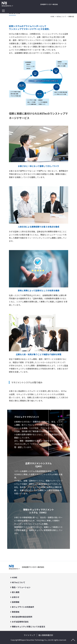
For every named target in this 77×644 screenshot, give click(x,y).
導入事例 (16, 592)
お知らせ (16, 597)
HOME (15, 577)
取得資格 (16, 612)
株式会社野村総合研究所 (22, 617)
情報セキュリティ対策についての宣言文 (29, 627)
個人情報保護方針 (46, 635)
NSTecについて (18, 582)
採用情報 (16, 602)
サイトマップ (29, 635)
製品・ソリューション (21, 587)
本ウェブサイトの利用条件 (23, 607)
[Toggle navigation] (3, 11)
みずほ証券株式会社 (20, 622)
